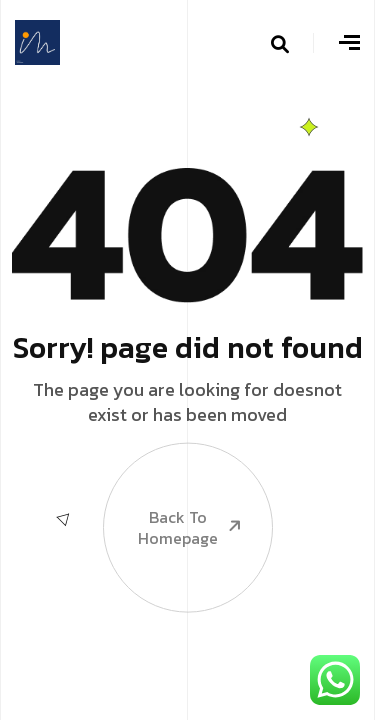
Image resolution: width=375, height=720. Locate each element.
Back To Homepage (174, 495)
